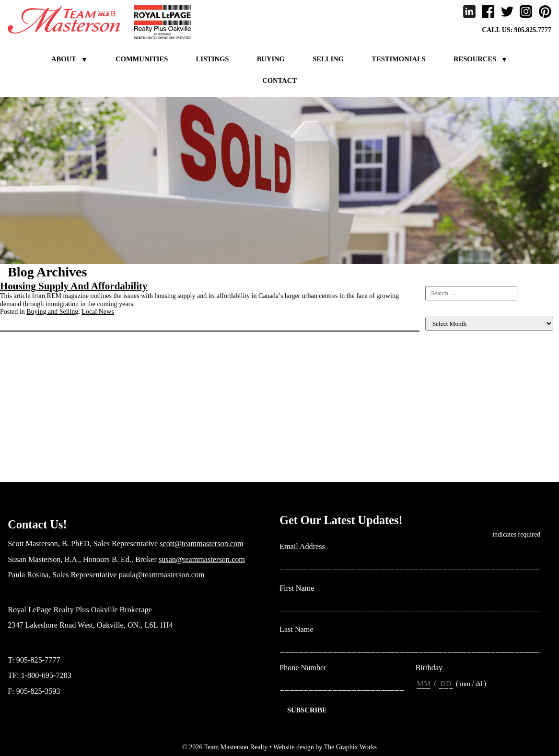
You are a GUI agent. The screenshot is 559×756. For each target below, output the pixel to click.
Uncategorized (445, 472)
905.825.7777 (533, 30)
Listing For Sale (447, 359)
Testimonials (399, 59)
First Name (300, 589)
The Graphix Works (350, 747)
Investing (438, 415)
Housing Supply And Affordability (74, 286)
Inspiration (440, 407)
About (64, 59)
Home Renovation (450, 391)
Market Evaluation (450, 440)
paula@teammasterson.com (162, 575)
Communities (142, 59)
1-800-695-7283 (46, 676)
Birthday (429, 668)
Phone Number (303, 668)
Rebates (436, 455)
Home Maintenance (452, 383)
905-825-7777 (38, 660)
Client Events (443, 367)
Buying (271, 59)
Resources (475, 59)
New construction (449, 448)
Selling (328, 59)
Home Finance (445, 375)
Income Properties (450, 399)
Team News (441, 464)
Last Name (300, 630)
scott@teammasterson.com (202, 544)
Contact (279, 80)
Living (434, 423)
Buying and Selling (52, 312)
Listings (213, 59)
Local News (98, 312)
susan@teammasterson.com (202, 560)
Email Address (306, 547)
